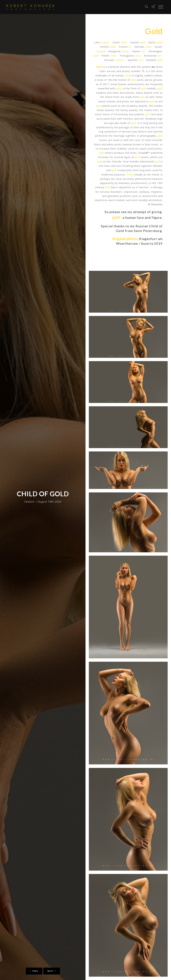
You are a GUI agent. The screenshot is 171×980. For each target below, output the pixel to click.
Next (52, 971)
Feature (29, 502)
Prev (34, 971)
